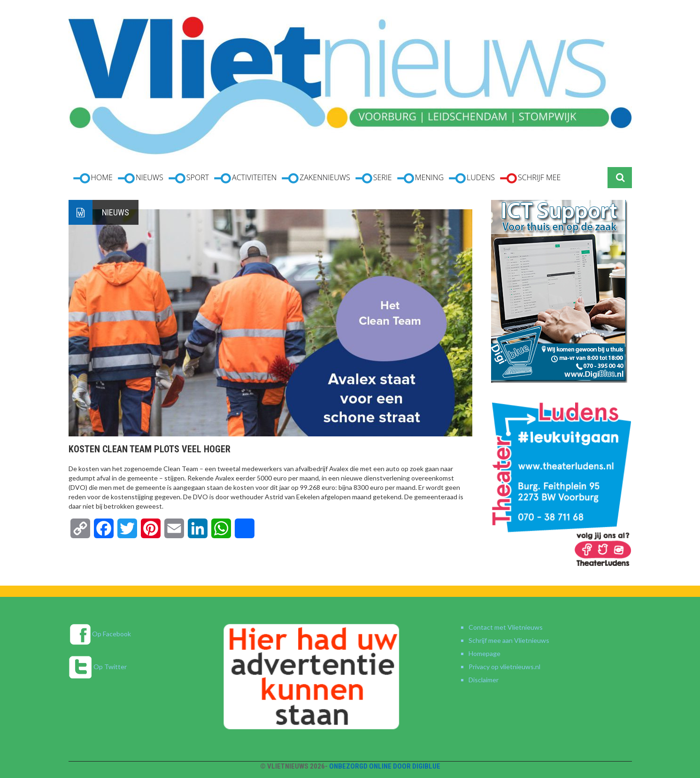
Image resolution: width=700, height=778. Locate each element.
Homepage (485, 653)
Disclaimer (484, 680)
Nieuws (115, 212)
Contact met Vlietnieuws (506, 627)
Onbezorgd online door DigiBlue (385, 766)
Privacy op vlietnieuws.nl (504, 667)
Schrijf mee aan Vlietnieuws (509, 640)
